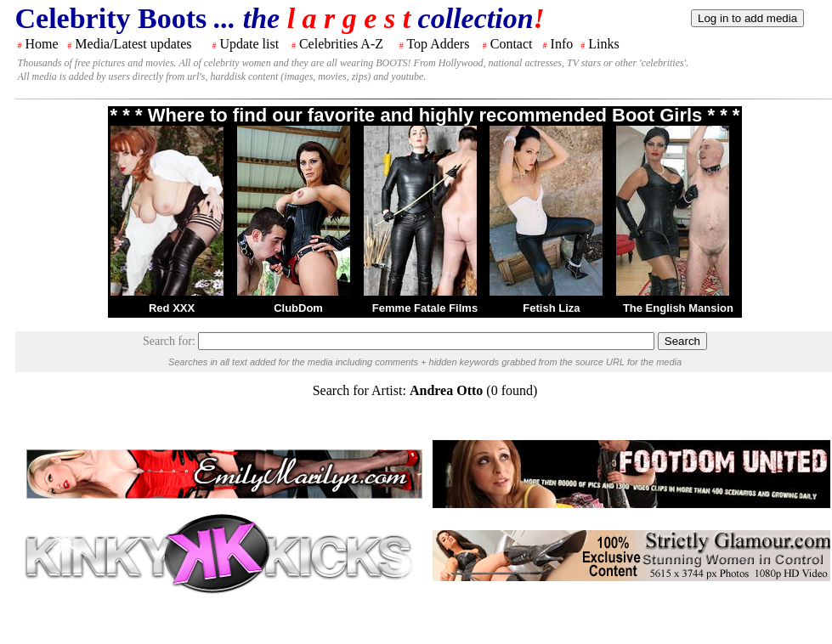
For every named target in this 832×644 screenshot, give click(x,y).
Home (42, 44)
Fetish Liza (551, 308)
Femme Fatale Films (425, 308)
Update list (249, 44)
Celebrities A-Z (341, 44)
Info (562, 44)
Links (603, 44)
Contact (512, 44)
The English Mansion (678, 308)
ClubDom (298, 308)
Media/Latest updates (133, 44)
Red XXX (172, 308)
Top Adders (438, 44)
